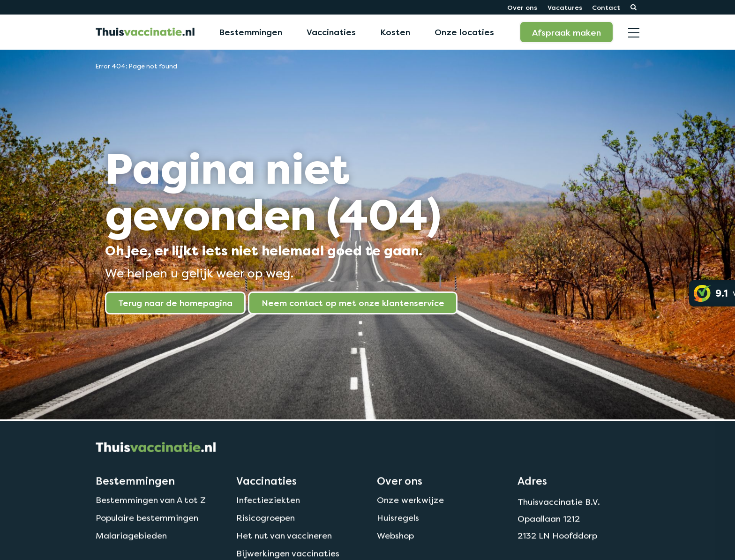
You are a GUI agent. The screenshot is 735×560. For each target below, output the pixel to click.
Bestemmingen (251, 32)
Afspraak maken (566, 32)
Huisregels (398, 536)
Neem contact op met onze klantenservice (353, 303)
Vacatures (565, 7)
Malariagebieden (131, 554)
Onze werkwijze (410, 519)
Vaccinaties (331, 32)
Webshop (395, 554)
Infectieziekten (268, 519)
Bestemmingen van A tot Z (151, 519)
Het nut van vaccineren (284, 554)
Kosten (395, 32)
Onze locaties (464, 32)
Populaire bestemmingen (147, 536)
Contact (606, 7)
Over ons (522, 7)
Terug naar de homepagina (175, 303)
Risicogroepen (266, 536)
